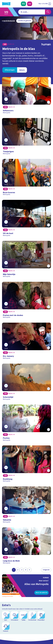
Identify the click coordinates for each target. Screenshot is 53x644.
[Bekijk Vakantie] (26, 505)
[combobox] (32, 12)
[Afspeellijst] (41, 616)
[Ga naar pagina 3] (22, 570)
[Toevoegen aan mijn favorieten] (48, 102)
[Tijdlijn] (23, 616)
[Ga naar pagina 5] (30, 570)
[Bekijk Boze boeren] (26, 178)
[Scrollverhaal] (32, 616)
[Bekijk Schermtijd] (26, 383)
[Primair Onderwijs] (23, 4)
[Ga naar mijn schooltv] (45, 4)
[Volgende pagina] (46, 570)
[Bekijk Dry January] (26, 342)
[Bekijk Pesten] (26, 424)
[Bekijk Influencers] (26, 96)
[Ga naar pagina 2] (18, 570)
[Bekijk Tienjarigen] (26, 137)
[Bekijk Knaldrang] (26, 464)
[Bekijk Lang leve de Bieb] (26, 546)
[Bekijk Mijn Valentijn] (26, 260)
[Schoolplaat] (15, 616)
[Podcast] (6, 627)
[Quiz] (6, 616)
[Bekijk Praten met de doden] (26, 301)
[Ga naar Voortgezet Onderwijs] (7, 12)
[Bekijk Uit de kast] (26, 219)
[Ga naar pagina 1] (14, 570)
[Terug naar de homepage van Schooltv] (6, 4)
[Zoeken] (48, 12)
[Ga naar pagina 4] (26, 570)
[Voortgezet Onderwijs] (30, 4)
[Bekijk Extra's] (22, 70)
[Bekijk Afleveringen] (10, 70)
